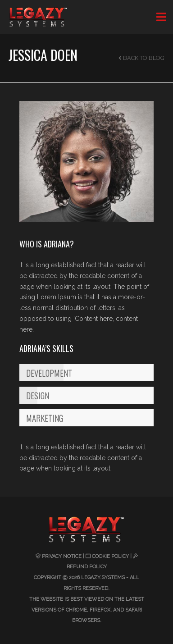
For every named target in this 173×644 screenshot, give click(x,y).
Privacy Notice (62, 556)
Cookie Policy (110, 556)
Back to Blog (141, 58)
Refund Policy (87, 567)
